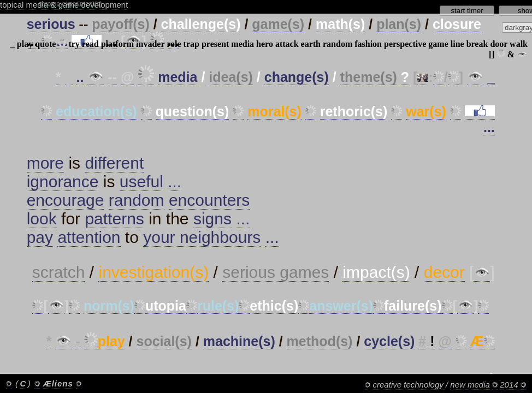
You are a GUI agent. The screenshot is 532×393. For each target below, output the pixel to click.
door (499, 44)
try (74, 44)
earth (311, 44)
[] (492, 54)
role (174, 44)
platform (117, 44)
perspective (405, 44)
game (438, 44)
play (25, 44)
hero (265, 44)
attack (287, 44)
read (90, 44)
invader (150, 44)
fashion (368, 44)
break (477, 44)
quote (45, 44)
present (215, 44)
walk (519, 44)
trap (191, 44)
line (457, 44)
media (243, 44)
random (338, 44)
